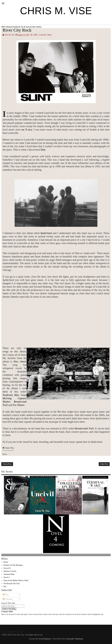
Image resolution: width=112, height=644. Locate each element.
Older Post (104, 464)
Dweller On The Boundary (13, 565)
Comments (8, 599)
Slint (43, 150)
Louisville (42, 35)
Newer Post (7, 464)
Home (6, 562)
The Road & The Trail (12, 584)
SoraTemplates (45, 639)
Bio (5, 587)
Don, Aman (20, 361)
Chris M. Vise (56, 11)
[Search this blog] (13, 606)
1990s (36, 35)
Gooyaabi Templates (75, 639)
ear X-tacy (27, 130)
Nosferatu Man (11, 395)
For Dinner (19, 405)
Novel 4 (7, 577)
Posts (6, 595)
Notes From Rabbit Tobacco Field (16, 580)
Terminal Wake (9, 574)
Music (50, 35)
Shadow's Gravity (10, 571)
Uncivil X (7, 568)
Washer (6, 402)
